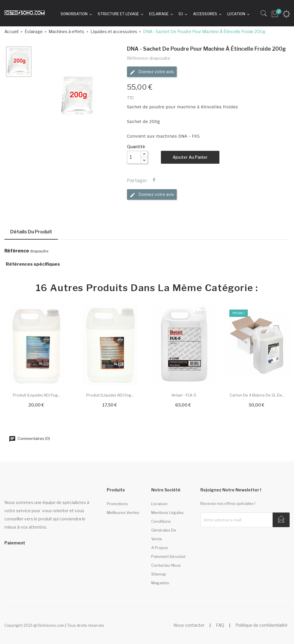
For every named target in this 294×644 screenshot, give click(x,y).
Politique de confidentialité (262, 625)
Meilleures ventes (123, 513)
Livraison (159, 504)
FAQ (220, 625)
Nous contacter (189, 625)
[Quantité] (134, 157)
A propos (160, 548)
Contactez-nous (166, 565)
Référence (17, 251)
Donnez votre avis (152, 72)
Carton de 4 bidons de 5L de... (257, 395)
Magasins (160, 583)
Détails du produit (31, 232)
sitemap (159, 574)
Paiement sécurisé (168, 556)
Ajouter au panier (190, 157)
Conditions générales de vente (164, 530)
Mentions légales (167, 513)
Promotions (117, 504)
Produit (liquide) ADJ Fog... (37, 395)
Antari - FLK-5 (184, 395)
